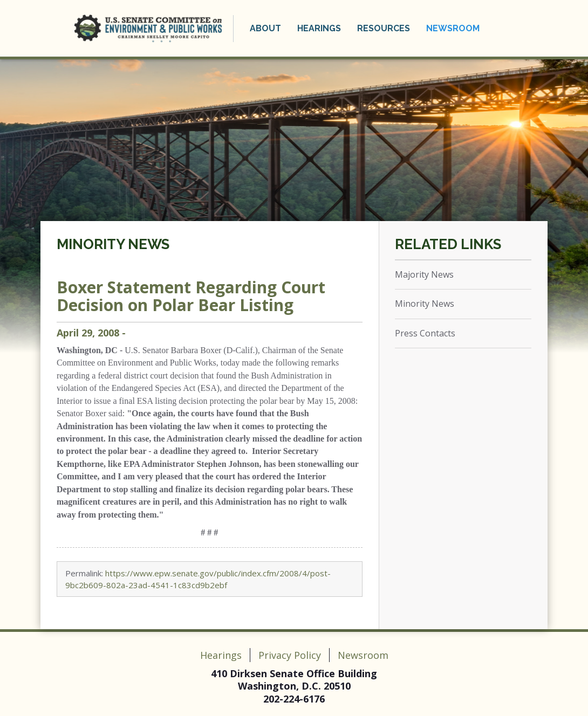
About (265, 28)
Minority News (113, 244)
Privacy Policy (290, 655)
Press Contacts (425, 333)
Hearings (319, 28)
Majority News (424, 274)
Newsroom (453, 28)
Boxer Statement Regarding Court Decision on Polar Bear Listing (191, 296)
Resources (384, 28)
